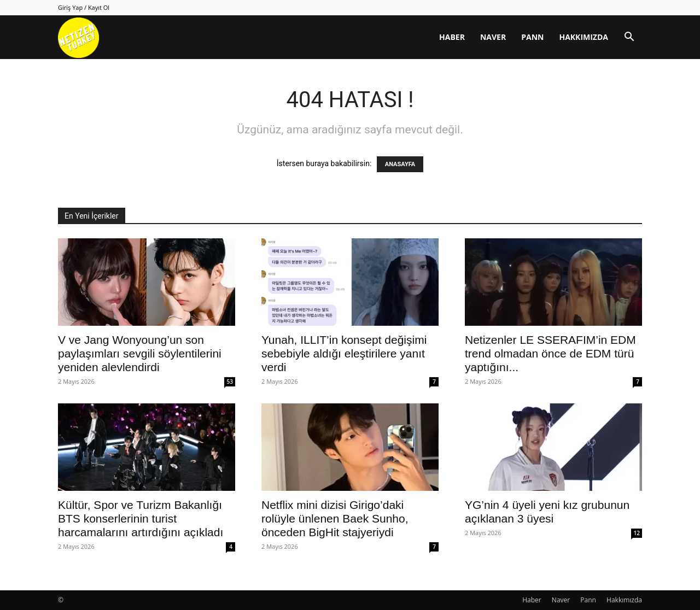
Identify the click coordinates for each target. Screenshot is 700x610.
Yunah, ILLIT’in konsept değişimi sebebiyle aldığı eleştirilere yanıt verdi (344, 353)
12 (637, 533)
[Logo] (78, 37)
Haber (452, 37)
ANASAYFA (400, 164)
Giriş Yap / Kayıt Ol (84, 7)
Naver (493, 37)
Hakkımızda (584, 37)
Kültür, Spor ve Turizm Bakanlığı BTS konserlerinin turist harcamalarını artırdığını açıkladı (141, 518)
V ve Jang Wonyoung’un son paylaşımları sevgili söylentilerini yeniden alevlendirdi (140, 353)
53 (230, 382)
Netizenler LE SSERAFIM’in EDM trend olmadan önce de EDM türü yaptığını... (550, 353)
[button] (629, 38)
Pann (532, 37)
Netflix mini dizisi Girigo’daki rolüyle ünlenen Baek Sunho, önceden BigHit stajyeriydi (335, 518)
